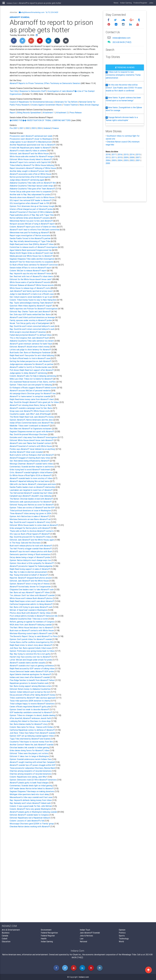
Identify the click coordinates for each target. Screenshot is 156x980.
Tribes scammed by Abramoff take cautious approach (33, 698)
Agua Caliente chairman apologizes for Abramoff (31, 674)
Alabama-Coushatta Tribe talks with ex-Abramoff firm (33, 183)
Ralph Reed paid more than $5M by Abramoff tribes (32, 244)
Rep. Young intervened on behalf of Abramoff (29, 575)
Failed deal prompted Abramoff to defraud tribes (31, 335)
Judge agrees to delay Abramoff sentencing (29, 373)
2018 (108, 154)
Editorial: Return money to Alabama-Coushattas (30, 689)
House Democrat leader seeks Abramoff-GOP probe (32, 671)
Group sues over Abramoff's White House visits (30, 411)
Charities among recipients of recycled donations (31, 771)
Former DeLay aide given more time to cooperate (31, 192)
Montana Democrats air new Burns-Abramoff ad (30, 519)
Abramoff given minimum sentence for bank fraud (31, 344)
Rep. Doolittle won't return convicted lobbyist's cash (32, 326)
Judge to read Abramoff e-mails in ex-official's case (32, 294)
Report (13, 113)
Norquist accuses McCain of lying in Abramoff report (32, 224)
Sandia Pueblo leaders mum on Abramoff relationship (33, 487)
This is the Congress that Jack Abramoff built (30, 338)
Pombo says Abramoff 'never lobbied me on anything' (33, 449)
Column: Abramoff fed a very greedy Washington (31, 809)
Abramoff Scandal (20, 17)
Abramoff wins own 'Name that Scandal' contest (31, 443)
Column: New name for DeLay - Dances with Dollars (32, 727)
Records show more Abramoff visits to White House (32, 197)
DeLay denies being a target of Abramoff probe (30, 557)
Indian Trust (85, 930)
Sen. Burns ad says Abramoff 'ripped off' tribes (30, 592)
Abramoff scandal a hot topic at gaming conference (32, 666)
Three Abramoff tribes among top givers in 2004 (31, 513)
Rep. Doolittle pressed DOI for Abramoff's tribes (31, 537)
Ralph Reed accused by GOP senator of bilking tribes (32, 668)
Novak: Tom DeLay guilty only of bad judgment (30, 323)
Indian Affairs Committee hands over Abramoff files (32, 423)
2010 (120, 157)
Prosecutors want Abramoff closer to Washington (31, 139)
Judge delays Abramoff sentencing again (27, 180)
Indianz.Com (12, 4)
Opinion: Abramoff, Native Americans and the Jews (31, 420)
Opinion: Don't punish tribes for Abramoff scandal (31, 639)
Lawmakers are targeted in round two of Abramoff (31, 490)
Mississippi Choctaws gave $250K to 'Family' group (32, 824)
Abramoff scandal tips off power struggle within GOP (33, 765)
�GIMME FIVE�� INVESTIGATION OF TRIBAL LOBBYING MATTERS (40, 120)
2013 (138, 154)
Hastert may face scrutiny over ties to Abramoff (31, 657)
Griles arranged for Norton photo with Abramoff (30, 528)
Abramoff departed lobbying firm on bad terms (30, 481)
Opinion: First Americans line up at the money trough (32, 206)
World (121, 941)
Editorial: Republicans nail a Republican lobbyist (30, 818)
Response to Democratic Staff (33, 91)
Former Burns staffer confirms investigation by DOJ (32, 642)
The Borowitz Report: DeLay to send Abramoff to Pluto (34, 636)
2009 (126, 157)
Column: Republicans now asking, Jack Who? (29, 777)
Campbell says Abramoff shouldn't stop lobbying (31, 496)
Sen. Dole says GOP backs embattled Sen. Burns (30, 314)
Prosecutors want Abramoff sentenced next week (31, 136)
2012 (108, 157)
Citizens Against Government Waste (46, 105)
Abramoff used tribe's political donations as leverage (32, 317)
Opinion (122, 930)
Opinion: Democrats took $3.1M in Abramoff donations (33, 780)
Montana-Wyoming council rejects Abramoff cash (31, 633)
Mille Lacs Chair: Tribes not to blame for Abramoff (31, 379)
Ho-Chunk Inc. (75, 955)
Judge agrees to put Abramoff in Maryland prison (31, 142)
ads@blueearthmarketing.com (32, 12)
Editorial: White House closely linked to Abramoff (31, 159)
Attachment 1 (49, 113)
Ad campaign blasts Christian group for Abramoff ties (33, 393)
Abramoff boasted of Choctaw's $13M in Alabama (31, 212)
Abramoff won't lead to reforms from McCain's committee (35, 230)
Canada (5, 936)
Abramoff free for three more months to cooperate (32, 262)
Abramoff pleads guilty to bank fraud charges (29, 783)
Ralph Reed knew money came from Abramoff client (32, 399)
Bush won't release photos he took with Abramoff (31, 546)
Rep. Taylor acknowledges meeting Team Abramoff (32, 303)
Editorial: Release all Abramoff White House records (32, 285)
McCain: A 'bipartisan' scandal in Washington (29, 610)
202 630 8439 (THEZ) (122, 42)
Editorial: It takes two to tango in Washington (30, 756)
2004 (40, 128)
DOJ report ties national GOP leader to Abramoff (31, 200)
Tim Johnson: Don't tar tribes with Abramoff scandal (32, 595)
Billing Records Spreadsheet (29, 113)
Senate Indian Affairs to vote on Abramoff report (31, 268)
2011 (114, 157)
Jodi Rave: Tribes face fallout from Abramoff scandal (33, 733)
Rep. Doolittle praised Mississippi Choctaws (29, 434)
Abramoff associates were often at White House (31, 174)
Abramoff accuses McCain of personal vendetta (30, 391)
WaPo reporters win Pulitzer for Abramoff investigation (34, 309)
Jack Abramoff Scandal (90, 933)
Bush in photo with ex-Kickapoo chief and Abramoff (32, 455)
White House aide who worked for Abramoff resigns (32, 156)
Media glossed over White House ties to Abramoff (31, 256)
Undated (47, 128)
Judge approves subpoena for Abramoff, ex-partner (32, 364)
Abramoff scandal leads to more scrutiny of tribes (31, 478)
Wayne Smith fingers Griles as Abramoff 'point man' (32, 253)
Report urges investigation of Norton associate (30, 235)
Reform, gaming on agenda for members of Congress (32, 622)
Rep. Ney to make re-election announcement (29, 572)
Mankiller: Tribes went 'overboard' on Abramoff (30, 426)
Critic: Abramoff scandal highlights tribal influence (31, 472)
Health (44, 939)
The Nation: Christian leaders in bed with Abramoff (32, 499)
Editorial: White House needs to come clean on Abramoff (34, 525)
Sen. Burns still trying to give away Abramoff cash (31, 607)
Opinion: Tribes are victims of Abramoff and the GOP (32, 508)
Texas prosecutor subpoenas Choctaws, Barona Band (32, 768)
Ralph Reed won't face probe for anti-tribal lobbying (32, 355)
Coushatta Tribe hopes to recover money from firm (31, 742)
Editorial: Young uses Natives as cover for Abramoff (32, 505)
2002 (28, 128)
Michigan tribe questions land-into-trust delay (30, 794)
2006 (108, 160)
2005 (114, 160)
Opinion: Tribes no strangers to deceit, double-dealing (33, 715)
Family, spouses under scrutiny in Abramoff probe (31, 320)
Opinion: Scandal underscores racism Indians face (31, 759)
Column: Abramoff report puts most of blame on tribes (33, 227)
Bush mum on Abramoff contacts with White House (32, 630)
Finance (55, 128)
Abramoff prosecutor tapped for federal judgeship (31, 566)
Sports (122, 936)
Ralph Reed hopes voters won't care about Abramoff (32, 601)
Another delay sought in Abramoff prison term (30, 171)
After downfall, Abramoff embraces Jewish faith (31, 718)
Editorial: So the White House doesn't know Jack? (31, 279)
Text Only (14, 91)
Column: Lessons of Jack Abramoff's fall (27, 821)
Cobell (5, 939)
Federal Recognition (49, 933)
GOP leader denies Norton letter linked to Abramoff (32, 788)
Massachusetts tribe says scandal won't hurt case (31, 797)
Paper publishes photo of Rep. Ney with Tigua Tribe (32, 215)
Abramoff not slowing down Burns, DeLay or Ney (31, 405)
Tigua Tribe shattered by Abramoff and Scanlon (30, 739)
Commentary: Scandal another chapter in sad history (32, 467)
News (116, 4)
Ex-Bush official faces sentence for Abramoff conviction (34, 265)
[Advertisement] (55, 855)
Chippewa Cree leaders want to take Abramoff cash (32, 589)
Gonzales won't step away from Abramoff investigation (34, 437)
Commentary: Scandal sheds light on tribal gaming (31, 786)
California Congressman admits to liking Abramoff (31, 604)
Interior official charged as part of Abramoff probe (31, 209)
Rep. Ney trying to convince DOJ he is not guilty (30, 654)
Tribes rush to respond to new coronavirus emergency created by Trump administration (123, 75)
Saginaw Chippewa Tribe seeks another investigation (32, 259)
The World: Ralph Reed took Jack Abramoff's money (32, 417)
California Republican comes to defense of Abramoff (32, 730)
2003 (33, 128)
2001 (22, 128)
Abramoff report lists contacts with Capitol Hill (30, 162)
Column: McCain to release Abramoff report (28, 271)
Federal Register (140, 4)
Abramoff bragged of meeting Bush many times (30, 458)
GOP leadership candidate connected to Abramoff (31, 712)
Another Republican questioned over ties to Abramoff (33, 145)
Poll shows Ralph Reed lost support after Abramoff (32, 370)
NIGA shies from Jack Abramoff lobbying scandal (31, 625)
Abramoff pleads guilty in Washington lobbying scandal (33, 812)
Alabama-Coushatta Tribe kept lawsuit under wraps (32, 186)
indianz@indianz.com (121, 38)
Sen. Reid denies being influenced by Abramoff (30, 461)
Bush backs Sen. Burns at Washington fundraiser (30, 352)
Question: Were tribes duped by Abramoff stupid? (31, 306)
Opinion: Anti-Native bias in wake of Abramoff (30, 516)
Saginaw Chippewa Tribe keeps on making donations (32, 791)
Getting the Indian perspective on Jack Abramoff (31, 361)
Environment (46, 930)
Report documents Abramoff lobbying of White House (33, 168)
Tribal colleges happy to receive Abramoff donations (32, 704)
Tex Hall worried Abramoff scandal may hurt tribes (31, 493)
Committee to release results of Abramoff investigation (34, 247)
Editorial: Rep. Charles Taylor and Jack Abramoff (30, 312)
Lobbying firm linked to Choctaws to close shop (30, 721)
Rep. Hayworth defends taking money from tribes (31, 800)
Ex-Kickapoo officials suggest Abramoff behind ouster (33, 388)
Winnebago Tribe (129, 955)
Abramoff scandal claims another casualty (28, 663)
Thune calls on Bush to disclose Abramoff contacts (32, 531)
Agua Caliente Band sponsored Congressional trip (31, 250)
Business (6, 933)
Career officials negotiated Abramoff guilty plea (30, 707)
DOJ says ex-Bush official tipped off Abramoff (30, 534)
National (83, 941)
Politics (122, 933)
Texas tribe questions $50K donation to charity (30, 701)
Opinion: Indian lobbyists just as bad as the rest (30, 692)
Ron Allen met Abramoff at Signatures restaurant (31, 429)
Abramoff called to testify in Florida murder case (31, 367)
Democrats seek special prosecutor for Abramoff (31, 502)
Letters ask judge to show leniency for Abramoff (31, 350)
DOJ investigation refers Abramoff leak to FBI (29, 203)
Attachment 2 (62, 113)
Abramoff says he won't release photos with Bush (31, 551)
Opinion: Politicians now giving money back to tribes (32, 651)
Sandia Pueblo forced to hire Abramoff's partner (30, 238)
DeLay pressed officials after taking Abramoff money (33, 695)
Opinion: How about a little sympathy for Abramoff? (32, 563)
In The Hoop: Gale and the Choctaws (25, 543)
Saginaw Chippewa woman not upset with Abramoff (32, 431)
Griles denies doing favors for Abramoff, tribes (30, 750)
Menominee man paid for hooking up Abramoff (30, 233)
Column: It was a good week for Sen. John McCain (31, 806)
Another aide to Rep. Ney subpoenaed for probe (30, 194)
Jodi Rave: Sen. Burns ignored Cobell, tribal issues (31, 648)
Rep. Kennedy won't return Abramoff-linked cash (30, 803)
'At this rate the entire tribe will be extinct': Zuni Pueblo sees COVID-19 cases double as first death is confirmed (124, 88)
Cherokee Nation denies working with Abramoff (30, 827)
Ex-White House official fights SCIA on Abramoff (31, 475)
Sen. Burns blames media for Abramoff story (29, 724)
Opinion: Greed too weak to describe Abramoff (30, 709)
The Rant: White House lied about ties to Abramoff (32, 628)
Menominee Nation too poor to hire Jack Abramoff (31, 221)
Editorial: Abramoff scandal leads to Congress (30, 815)
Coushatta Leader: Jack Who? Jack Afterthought (31, 414)
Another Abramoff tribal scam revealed (26, 452)
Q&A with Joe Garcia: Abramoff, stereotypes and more (33, 484)
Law (82, 939)
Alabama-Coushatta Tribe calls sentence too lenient (32, 341)
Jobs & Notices (86, 936)
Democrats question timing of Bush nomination (30, 554)
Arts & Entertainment (11, 930)
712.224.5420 (52, 12)
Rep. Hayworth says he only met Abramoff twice (31, 273)
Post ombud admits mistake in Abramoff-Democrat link (34, 616)
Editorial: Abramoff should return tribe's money (30, 347)
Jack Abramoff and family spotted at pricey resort (31, 291)
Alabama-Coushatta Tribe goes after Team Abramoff (33, 189)
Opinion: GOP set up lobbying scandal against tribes (32, 736)
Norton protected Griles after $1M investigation (30, 177)
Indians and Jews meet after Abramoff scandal (30, 677)
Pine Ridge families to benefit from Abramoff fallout (32, 680)
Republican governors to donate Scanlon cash (29, 683)
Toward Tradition (71, 105)
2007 (138, 157)
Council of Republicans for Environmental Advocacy (32, 102)
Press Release (76, 113)
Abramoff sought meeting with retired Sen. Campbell (32, 762)
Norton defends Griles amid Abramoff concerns (30, 218)
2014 (132, 154)
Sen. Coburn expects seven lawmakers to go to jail (31, 297)
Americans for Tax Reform (67, 102)
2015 (126, 154)
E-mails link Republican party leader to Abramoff (31, 148)
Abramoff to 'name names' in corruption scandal (30, 396)
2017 (114, 154)
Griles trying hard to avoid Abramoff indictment (30, 470)
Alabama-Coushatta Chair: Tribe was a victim (29, 619)
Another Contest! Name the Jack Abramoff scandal (32, 745)
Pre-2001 (14, 128)
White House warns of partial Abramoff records (30, 282)
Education (6, 941)
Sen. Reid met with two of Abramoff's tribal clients (31, 276)
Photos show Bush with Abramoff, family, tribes (30, 613)
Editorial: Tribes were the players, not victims (29, 753)
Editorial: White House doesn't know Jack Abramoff (32, 440)
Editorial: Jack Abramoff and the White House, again (32, 540)
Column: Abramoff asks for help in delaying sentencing (33, 376)
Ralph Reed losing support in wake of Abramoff (30, 569)
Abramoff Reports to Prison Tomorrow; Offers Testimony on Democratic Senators (45, 83)
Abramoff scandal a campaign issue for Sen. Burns (31, 408)
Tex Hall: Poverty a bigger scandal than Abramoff (31, 549)
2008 (132, 157)
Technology (124, 939)
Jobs (151, 4)
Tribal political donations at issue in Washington (31, 510)
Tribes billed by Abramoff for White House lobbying (32, 165)
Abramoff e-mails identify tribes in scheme (28, 151)
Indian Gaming (126, 4)
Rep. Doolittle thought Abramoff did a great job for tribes (35, 402)
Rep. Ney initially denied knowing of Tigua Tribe (30, 241)
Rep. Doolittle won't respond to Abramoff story (30, 522)
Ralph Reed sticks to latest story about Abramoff (31, 645)
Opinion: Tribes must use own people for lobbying (31, 385)
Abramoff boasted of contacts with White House (31, 446)
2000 (108, 163)
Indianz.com (84, 977)
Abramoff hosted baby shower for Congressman (30, 587)
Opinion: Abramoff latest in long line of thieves (30, 584)
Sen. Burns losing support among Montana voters (31, 686)
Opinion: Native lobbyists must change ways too (31, 560)
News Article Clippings (89, 105)
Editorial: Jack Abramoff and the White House (29, 153)
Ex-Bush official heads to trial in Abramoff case (30, 358)
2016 (120, 154)
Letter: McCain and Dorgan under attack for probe (31, 660)
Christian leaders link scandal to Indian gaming (30, 747)
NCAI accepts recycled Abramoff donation (28, 332)
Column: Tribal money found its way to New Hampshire (33, 300)
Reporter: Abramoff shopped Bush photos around (31, 578)
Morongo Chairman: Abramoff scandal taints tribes (32, 464)
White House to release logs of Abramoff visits (30, 288)
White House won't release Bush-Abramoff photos (31, 598)
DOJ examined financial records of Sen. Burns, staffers (33, 382)
